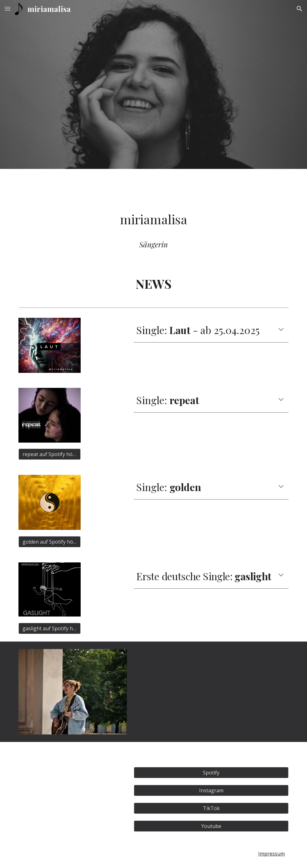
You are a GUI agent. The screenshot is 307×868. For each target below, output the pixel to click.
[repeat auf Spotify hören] (50, 454)
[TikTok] (211, 808)
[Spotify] (211, 773)
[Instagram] (211, 790)
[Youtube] (211, 826)
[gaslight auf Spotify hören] (50, 628)
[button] (8, 9)
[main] (153, 219)
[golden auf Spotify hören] (50, 542)
